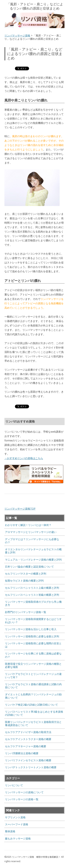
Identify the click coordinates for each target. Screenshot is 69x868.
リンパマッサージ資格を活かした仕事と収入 (31, 629)
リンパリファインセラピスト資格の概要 (28, 760)
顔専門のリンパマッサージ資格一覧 (26, 612)
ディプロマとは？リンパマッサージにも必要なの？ (32, 541)
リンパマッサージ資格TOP (20, 509)
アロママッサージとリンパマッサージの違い (31, 532)
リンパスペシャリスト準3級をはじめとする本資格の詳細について (34, 713)
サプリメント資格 (15, 817)
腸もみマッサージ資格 (18, 838)
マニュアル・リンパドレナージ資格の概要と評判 (33, 560)
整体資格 (10, 831)
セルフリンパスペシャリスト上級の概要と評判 (32, 588)
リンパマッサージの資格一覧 (22, 799)
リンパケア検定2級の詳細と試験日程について (31, 705)
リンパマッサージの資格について (24, 792)
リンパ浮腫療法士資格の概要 (22, 753)
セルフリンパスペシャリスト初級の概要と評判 (32, 595)
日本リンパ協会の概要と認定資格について (29, 567)
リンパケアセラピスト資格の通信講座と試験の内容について (33, 686)
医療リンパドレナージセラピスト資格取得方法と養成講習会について (33, 723)
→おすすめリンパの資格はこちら (24, 458)
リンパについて (14, 785)
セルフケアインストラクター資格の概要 (28, 739)
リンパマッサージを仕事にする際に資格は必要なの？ (33, 655)
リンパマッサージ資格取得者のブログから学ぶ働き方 (33, 603)
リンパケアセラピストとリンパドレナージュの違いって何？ (33, 675)
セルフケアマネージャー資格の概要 (26, 746)
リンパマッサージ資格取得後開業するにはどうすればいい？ (33, 621)
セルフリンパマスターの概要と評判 (26, 574)
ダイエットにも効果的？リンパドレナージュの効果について (33, 696)
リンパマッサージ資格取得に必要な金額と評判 (32, 636)
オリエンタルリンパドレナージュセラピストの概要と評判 (33, 551)
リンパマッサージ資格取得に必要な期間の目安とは (33, 645)
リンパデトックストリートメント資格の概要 (31, 767)
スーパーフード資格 (17, 824)
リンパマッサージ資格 (17, 35)
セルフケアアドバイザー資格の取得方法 (28, 732)
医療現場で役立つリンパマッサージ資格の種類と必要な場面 (33, 665)
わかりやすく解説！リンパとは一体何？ (28, 525)
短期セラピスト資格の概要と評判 (24, 581)
